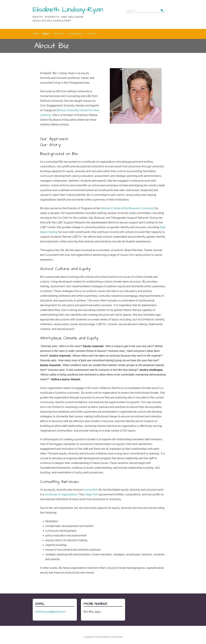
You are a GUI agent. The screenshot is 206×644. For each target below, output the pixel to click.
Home (36, 34)
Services (59, 34)
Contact (92, 34)
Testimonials (75, 34)
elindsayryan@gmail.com (51, 612)
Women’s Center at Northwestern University (127, 208)
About (46, 34)
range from (92, 494)
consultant (91, 490)
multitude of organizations (61, 494)
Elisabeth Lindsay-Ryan (68, 10)
